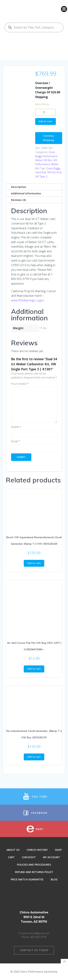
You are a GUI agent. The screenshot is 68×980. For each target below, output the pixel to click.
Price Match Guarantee (27, 879)
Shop (58, 850)
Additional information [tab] (26, 193)
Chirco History (37, 850)
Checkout (29, 857)
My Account (51, 857)
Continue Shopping (49, 138)
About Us (13, 850)
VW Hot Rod (54, 172)
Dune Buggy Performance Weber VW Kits (46, 156)
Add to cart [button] (34, 563)
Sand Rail (41, 172)
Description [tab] (19, 187)
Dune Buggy (53, 168)
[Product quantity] (45, 112)
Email (16, 441)
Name (16, 427)
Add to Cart (46, 121)
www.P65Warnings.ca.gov (27, 300)
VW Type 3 (41, 176)
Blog (54, 879)
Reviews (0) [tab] (18, 200)
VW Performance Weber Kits (47, 164)
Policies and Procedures (34, 865)
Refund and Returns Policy (34, 872)
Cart (11, 857)
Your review (20, 384)
